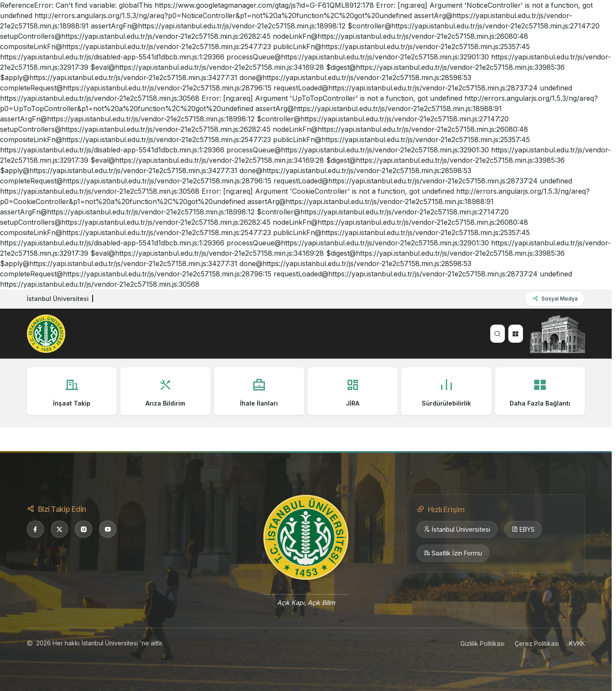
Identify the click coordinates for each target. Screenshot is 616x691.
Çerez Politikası (537, 643)
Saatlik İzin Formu (453, 553)
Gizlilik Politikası (482, 643)
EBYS (523, 530)
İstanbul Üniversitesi (457, 530)
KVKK (577, 643)
